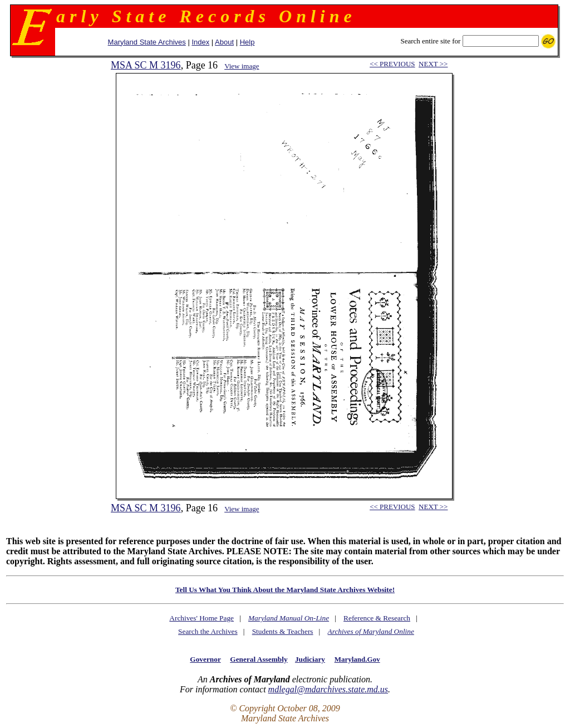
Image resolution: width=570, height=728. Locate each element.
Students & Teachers (283, 631)
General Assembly (259, 659)
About (224, 42)
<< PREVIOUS (392, 64)
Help (247, 42)
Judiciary (310, 659)
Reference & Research (377, 618)
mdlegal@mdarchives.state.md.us (328, 689)
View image (242, 66)
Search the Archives (208, 631)
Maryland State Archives (147, 42)
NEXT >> (433, 64)
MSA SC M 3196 (146, 65)
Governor (205, 659)
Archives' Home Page (202, 618)
